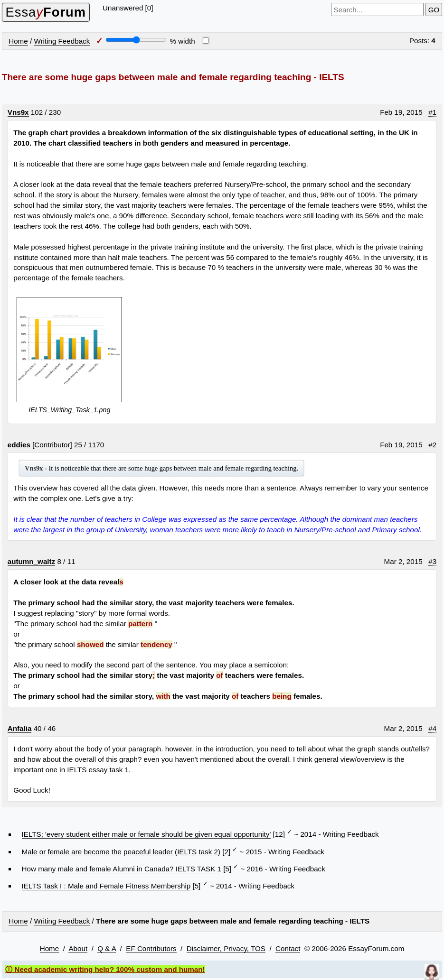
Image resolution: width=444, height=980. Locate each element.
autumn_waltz (31, 561)
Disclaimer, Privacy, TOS (226, 948)
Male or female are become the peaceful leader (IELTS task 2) (121, 852)
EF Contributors (151, 948)
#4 (432, 728)
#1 (432, 112)
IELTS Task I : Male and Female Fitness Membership (106, 886)
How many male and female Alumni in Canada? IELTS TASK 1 (122, 869)
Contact (288, 948)
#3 (432, 561)
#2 (432, 445)
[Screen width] (136, 40)
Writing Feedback (62, 41)
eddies (19, 445)
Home (18, 41)
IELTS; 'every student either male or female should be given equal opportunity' (146, 834)
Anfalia (20, 728)
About (78, 948)
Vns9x (18, 112)
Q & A (107, 948)
